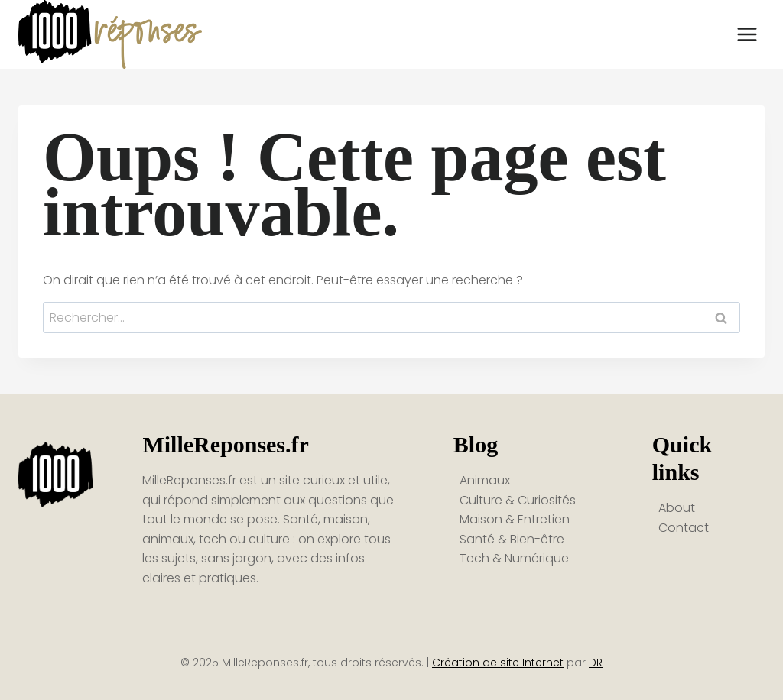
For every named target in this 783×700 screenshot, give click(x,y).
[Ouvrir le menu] (747, 34)
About (677, 508)
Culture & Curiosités (518, 500)
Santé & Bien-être (512, 539)
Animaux (485, 480)
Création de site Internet (498, 663)
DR (596, 663)
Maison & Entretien (515, 519)
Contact (684, 528)
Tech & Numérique (514, 558)
